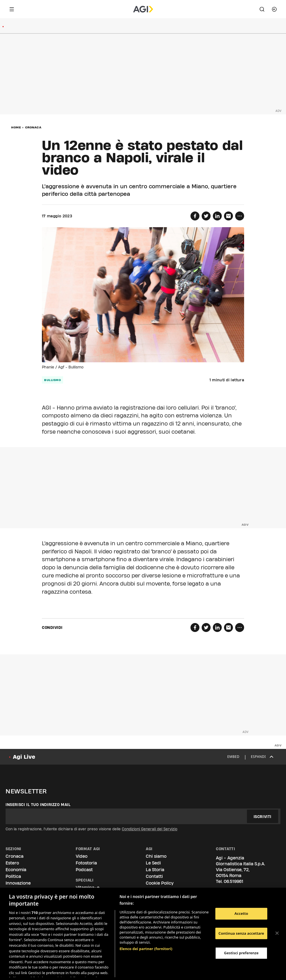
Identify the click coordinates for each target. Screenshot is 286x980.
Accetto (241, 913)
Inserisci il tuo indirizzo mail (38, 805)
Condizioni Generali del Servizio (150, 829)
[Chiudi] (277, 933)
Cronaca (33, 127)
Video (82, 856)
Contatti (154, 876)
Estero (12, 863)
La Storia (155, 870)
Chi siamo (156, 856)
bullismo (53, 380)
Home (16, 127)
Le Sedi (153, 863)
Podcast (84, 870)
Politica (13, 876)
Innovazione (18, 883)
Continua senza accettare (241, 933)
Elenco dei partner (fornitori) (146, 919)
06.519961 (233, 881)
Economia (16, 870)
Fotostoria (86, 863)
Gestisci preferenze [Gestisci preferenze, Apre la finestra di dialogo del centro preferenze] (241, 953)
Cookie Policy (160, 883)
